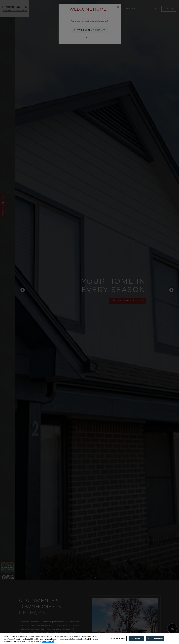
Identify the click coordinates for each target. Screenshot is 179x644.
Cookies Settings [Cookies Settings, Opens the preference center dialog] (118, 638)
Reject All (136, 638)
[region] (89, 638)
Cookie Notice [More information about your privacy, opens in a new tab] (48, 641)
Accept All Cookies (155, 638)
